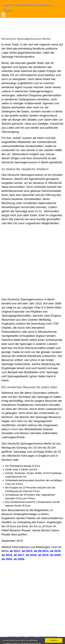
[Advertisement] (24, 29)
